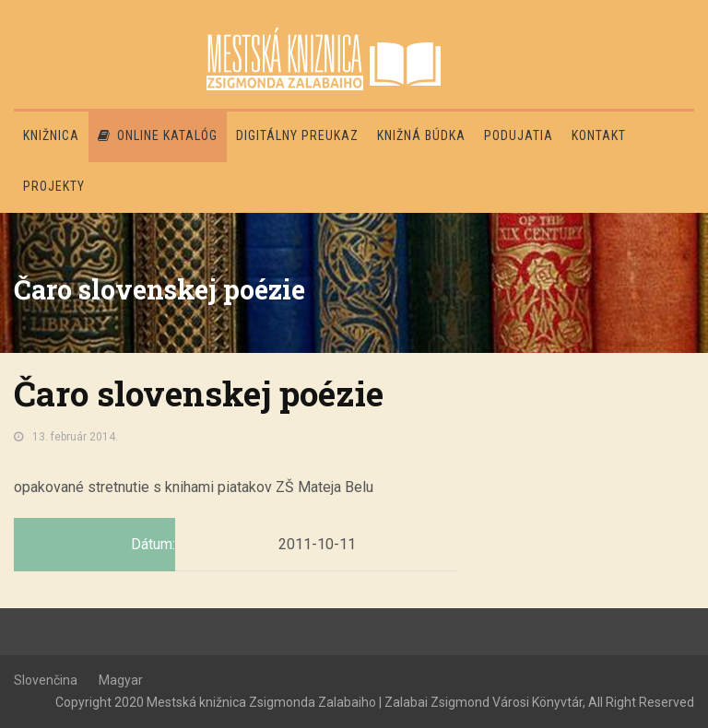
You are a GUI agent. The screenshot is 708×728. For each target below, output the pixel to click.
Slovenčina (46, 680)
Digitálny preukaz (297, 135)
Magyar (121, 680)
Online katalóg (158, 135)
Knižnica (51, 135)
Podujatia (519, 135)
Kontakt (599, 135)
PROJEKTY (54, 186)
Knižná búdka (421, 135)
